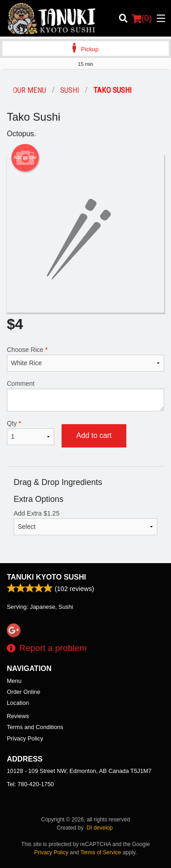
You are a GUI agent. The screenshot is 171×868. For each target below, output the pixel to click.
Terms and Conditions (35, 727)
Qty (31, 432)
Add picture (25, 158)
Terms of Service (101, 852)
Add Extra (85, 522)
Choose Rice (85, 359)
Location (18, 703)
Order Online (23, 692)
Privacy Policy (25, 738)
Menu (14, 681)
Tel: (30, 784)
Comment (85, 396)
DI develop (100, 828)
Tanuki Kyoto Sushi (47, 577)
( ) (142, 18)
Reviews (18, 716)
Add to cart (94, 435)
